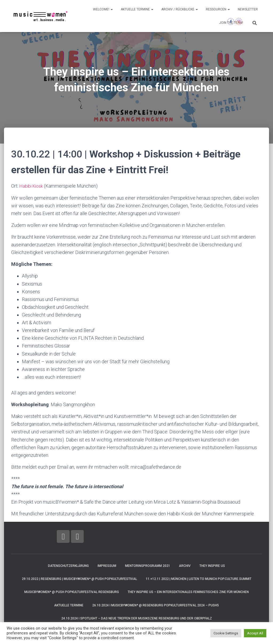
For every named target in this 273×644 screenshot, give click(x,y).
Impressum (107, 566)
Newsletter (248, 9)
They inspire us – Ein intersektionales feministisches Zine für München (188, 592)
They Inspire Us (212, 566)
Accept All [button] (255, 633)
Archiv (185, 566)
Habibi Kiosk (32, 186)
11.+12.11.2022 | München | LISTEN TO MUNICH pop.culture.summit (199, 579)
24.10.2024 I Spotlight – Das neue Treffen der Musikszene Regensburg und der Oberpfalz (137, 618)
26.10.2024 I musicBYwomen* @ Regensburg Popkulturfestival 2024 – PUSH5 (156, 605)
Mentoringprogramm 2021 (148, 566)
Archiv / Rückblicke (180, 9)
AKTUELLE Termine (137, 9)
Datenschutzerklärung (68, 566)
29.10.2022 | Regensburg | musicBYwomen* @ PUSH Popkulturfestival (79, 579)
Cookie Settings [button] (226, 633)
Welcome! (103, 9)
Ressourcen (218, 9)
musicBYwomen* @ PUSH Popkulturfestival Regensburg (72, 592)
